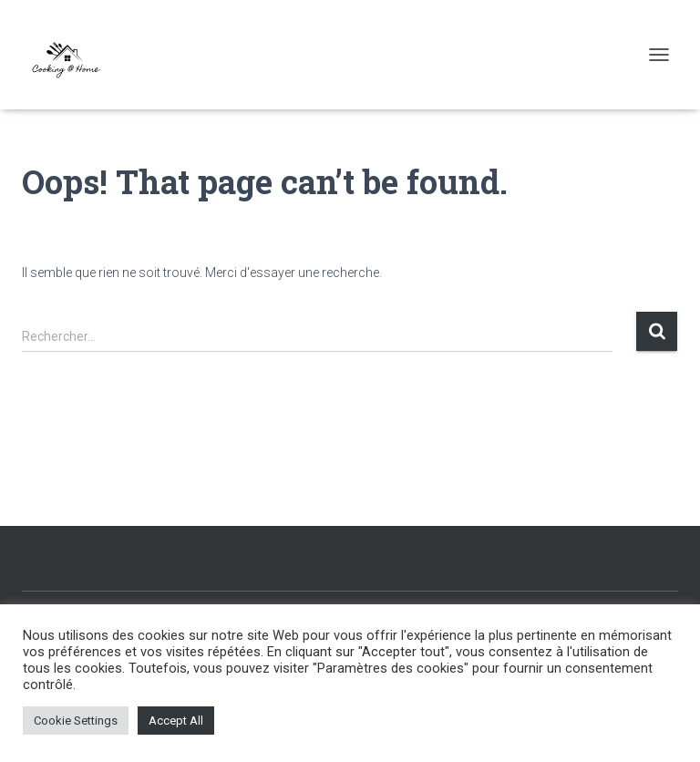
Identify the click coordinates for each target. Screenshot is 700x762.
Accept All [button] (176, 721)
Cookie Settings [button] (76, 721)
